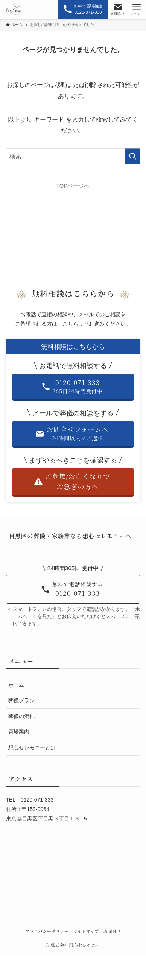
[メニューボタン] (137, 9)
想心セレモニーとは (32, 747)
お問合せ (112, 931)
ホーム (16, 685)
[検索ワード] (73, 156)
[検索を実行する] (132, 156)
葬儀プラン (21, 700)
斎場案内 (19, 732)
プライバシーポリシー (47, 931)
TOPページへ (73, 186)
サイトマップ (86, 931)
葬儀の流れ (21, 716)
